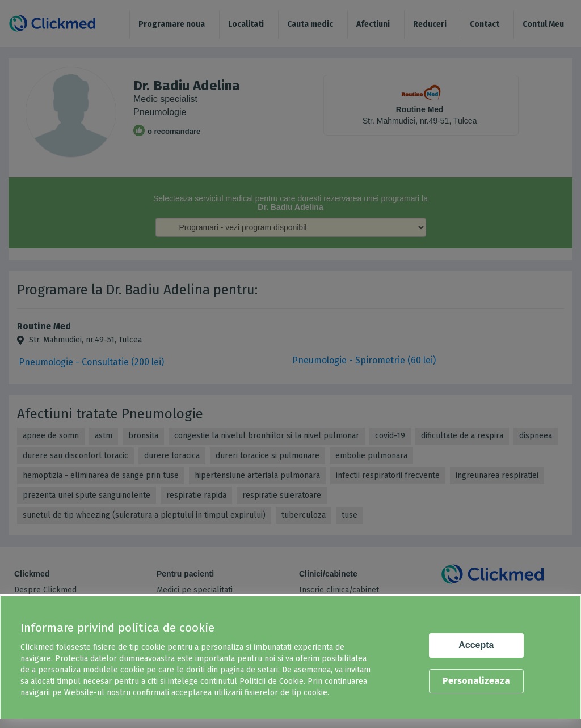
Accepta (476, 645)
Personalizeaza (476, 681)
